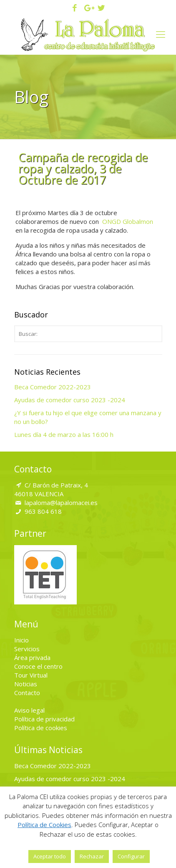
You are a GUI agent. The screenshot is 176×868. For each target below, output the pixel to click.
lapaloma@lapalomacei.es (61, 503)
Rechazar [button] (92, 856)
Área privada (32, 657)
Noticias (26, 684)
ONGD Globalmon (128, 221)
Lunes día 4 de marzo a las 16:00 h (64, 434)
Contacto (27, 693)
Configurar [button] (131, 856)
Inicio (21, 640)
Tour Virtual (31, 675)
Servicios (27, 649)
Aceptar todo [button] (50, 856)
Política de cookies (41, 728)
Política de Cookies (44, 825)
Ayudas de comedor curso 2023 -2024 (70, 400)
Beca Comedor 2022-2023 (53, 387)
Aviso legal (29, 710)
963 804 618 (43, 511)
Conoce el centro (38, 666)
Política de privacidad (44, 719)
